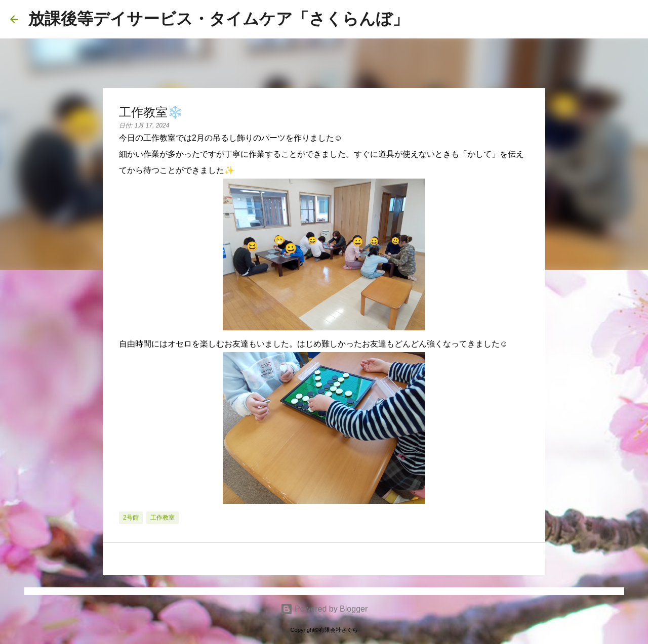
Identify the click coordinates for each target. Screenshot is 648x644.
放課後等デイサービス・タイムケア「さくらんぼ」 (218, 19)
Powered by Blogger (324, 609)
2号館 (131, 518)
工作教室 (163, 518)
